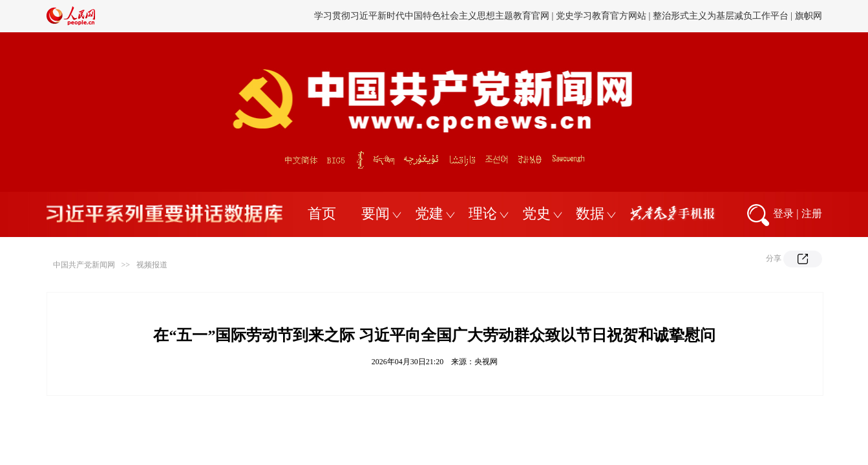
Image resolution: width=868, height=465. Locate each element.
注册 (812, 213)
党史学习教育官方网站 (602, 16)
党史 (536, 213)
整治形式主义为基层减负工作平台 (721, 16)
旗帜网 (809, 16)
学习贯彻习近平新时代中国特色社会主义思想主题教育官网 (432, 16)
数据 (590, 213)
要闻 (376, 213)
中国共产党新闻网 (84, 265)
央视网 (486, 362)
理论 (483, 213)
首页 (322, 213)
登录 (783, 213)
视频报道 (152, 265)
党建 (429, 213)
